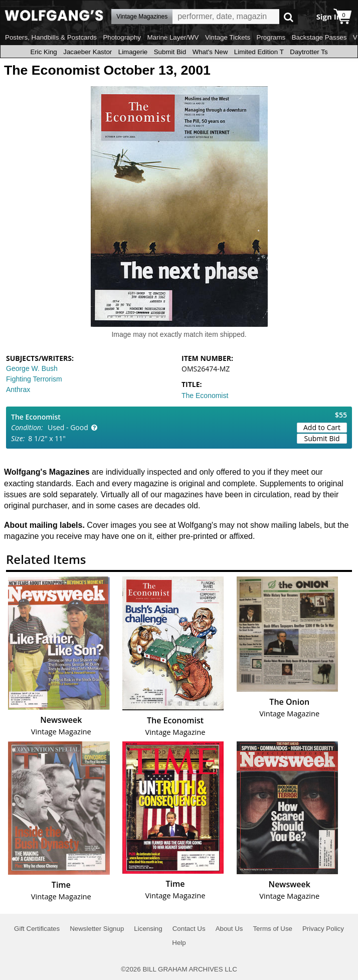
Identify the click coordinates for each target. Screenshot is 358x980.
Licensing (148, 929)
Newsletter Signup (97, 929)
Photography (122, 37)
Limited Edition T (259, 52)
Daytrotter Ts (309, 52)
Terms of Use (273, 929)
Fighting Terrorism (34, 379)
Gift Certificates (37, 929)
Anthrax (18, 389)
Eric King (43, 52)
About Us (229, 929)
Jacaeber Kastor (87, 52)
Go (289, 17)
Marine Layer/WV (173, 37)
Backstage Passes (319, 37)
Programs (271, 37)
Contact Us (189, 929)
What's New (210, 52)
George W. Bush (32, 368)
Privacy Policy (323, 929)
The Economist (205, 396)
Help (179, 943)
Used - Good (68, 427)
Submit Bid (170, 52)
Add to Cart (322, 427)
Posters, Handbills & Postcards (51, 37)
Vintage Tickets (228, 37)
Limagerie (133, 52)
